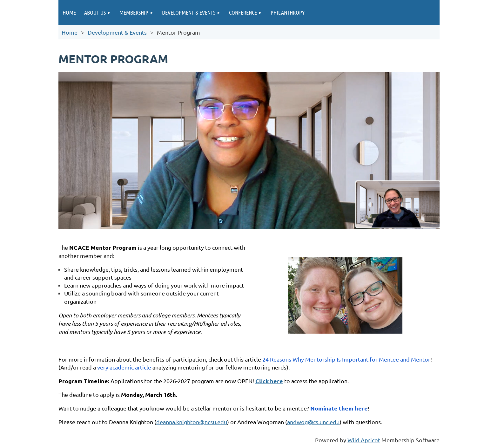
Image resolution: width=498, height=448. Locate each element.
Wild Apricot (364, 440)
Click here (269, 381)
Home (70, 32)
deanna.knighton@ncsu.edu (192, 422)
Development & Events (117, 32)
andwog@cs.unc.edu (313, 422)
